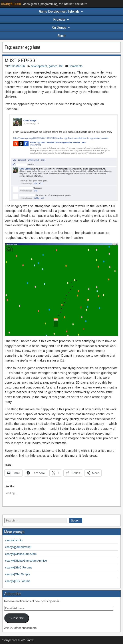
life (61, 66)
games (53, 66)
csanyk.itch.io (14, 540)
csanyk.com (11, 4)
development (39, 66)
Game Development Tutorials (59, 11)
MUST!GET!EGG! (21, 60)
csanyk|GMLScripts (18, 574)
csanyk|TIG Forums (18, 581)
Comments (76, 66)
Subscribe (17, 618)
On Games (59, 28)
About (61, 36)
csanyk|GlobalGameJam (21, 554)
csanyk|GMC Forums (19, 567)
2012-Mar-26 (16, 66)
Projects (59, 19)
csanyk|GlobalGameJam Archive (26, 561)
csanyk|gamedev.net (18, 547)
